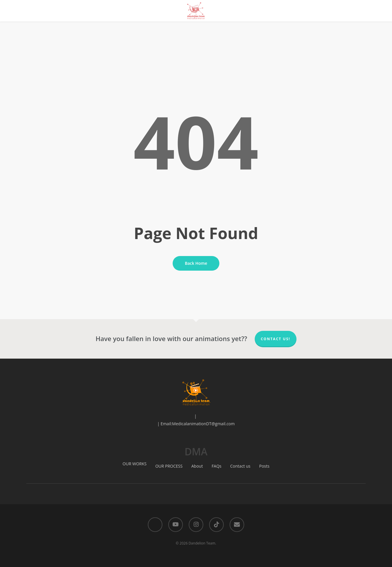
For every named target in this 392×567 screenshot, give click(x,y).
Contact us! (276, 339)
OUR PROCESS (169, 466)
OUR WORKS (135, 464)
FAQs (216, 466)
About (197, 466)
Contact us (240, 466)
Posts (264, 466)
